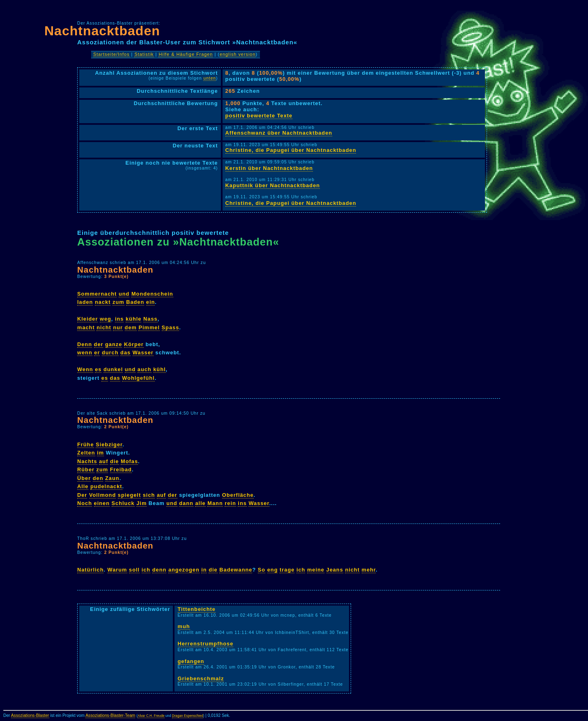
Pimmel (149, 327)
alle (200, 503)
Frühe (86, 444)
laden (85, 302)
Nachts (87, 461)
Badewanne (236, 570)
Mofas (129, 461)
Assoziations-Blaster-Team (110, 715)
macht (86, 327)
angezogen (184, 570)
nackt (103, 302)
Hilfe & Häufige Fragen (186, 54)
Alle (83, 486)
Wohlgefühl (138, 378)
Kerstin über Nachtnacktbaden (269, 168)
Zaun (112, 478)
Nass (150, 319)
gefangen (191, 661)
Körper (134, 344)
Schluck (123, 503)
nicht (104, 327)
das (125, 352)
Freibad (121, 470)
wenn (85, 352)
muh (184, 626)
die (115, 461)
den (98, 478)
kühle (133, 319)
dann (186, 503)
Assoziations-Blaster (30, 715)
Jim (141, 503)
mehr (369, 570)
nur (118, 327)
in (204, 570)
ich (146, 570)
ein (151, 302)
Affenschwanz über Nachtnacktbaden (279, 133)
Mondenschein (152, 294)
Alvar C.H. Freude (151, 716)
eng (273, 570)
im (100, 453)
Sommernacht (97, 294)
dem (131, 327)
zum (118, 302)
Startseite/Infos (111, 54)
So (262, 570)
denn (160, 570)
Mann (215, 503)
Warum (117, 570)
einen (102, 503)
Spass (171, 327)
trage (287, 570)
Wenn (85, 369)
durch (110, 352)
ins (119, 319)
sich (149, 495)
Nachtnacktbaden (102, 31)
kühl (159, 369)
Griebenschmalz (201, 679)
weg (106, 319)
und (124, 294)
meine (316, 570)
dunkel (113, 369)
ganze (114, 344)
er (97, 352)
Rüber (86, 470)
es (98, 369)
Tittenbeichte (197, 609)
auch (145, 369)
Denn (85, 344)
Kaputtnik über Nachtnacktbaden (273, 185)
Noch (85, 503)
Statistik (144, 54)
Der (82, 495)
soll (134, 570)
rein (230, 503)
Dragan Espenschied (188, 716)
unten (210, 78)
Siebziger (109, 444)
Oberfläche (238, 495)
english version (238, 54)
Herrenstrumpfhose (206, 644)
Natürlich (90, 570)
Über (84, 478)
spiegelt (129, 495)
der (99, 344)
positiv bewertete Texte (259, 116)
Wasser (143, 352)
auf (103, 461)
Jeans (335, 570)
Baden (135, 302)
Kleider (87, 319)
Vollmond (102, 495)
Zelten (86, 453)
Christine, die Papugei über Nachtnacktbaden (291, 150)
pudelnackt (106, 486)
